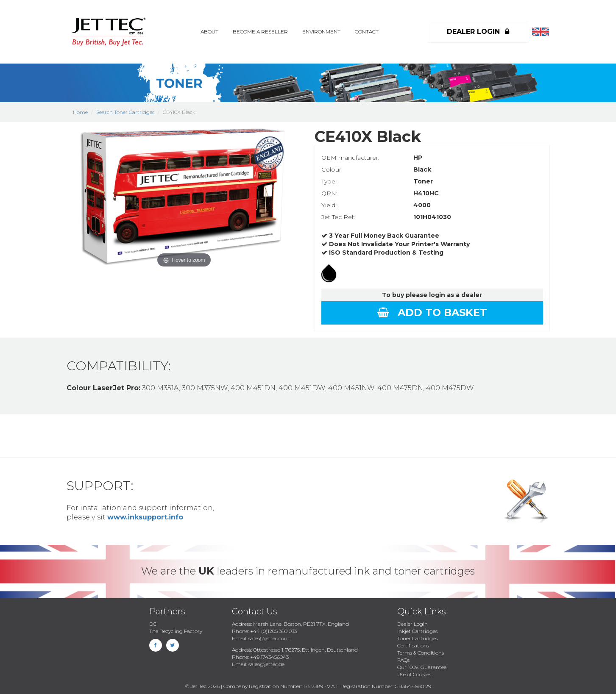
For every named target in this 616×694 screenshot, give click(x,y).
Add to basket (432, 312)
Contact (367, 32)
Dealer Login (413, 624)
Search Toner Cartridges (125, 112)
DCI (153, 624)
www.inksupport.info (145, 517)
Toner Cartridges (417, 638)
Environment (321, 32)
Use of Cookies (414, 674)
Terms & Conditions (421, 653)
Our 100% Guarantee (422, 667)
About (209, 32)
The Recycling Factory (176, 631)
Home (80, 112)
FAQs (403, 660)
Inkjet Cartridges (417, 631)
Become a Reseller (260, 32)
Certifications (413, 645)
